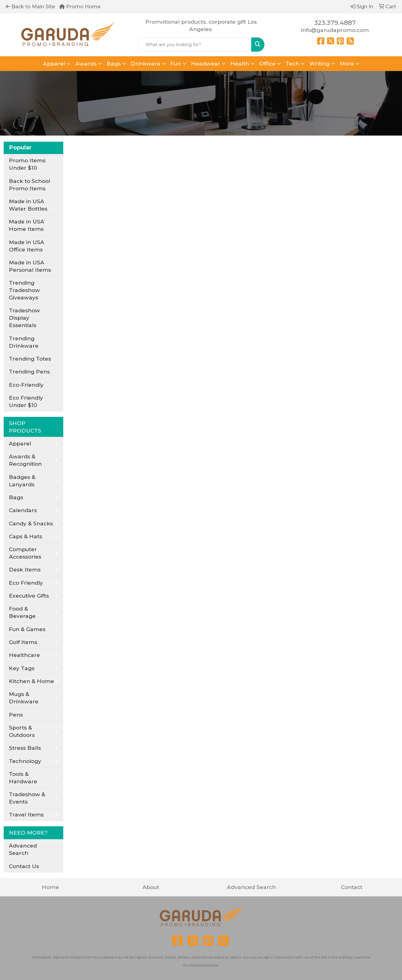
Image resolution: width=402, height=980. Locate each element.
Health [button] (240, 63)
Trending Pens (29, 371)
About (151, 887)
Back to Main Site (30, 7)
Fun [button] (176, 63)
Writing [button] (319, 63)
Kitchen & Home (31, 681)
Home (50, 887)
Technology (25, 761)
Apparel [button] (54, 63)
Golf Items (23, 642)
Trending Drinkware (24, 342)
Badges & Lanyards (22, 481)
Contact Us (24, 866)
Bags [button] (114, 63)
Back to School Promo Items (29, 185)
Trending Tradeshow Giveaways (24, 290)
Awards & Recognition (25, 460)
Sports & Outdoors (22, 731)
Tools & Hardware (23, 778)
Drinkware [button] (146, 63)
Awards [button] (86, 63)
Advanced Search (23, 849)
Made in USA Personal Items (30, 266)
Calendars (23, 510)
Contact (352, 887)
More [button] (347, 63)
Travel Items (26, 814)
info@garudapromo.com (335, 30)
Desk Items (25, 569)
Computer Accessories (25, 553)
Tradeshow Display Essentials (24, 318)
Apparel (20, 443)
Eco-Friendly (26, 385)
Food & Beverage (22, 612)
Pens (16, 715)
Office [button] (267, 63)
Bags (16, 497)
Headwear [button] (206, 63)
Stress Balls (25, 748)
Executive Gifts (29, 596)
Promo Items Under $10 (27, 164)
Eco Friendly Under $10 (26, 401)
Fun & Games (27, 629)
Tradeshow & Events (27, 798)
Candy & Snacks (31, 523)
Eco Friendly (26, 583)
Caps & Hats (25, 536)
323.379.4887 (335, 23)
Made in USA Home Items (27, 225)
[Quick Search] (194, 45)
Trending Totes (30, 359)
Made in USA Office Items (27, 246)
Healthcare (24, 655)
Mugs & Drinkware (24, 698)
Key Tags (22, 668)
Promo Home (80, 7)
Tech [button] (292, 63)
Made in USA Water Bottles (28, 205)
